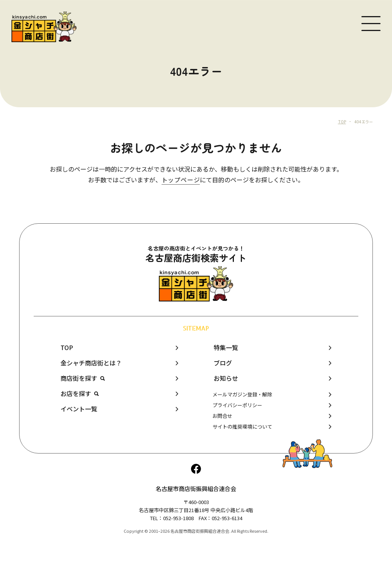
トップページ (181, 180)
